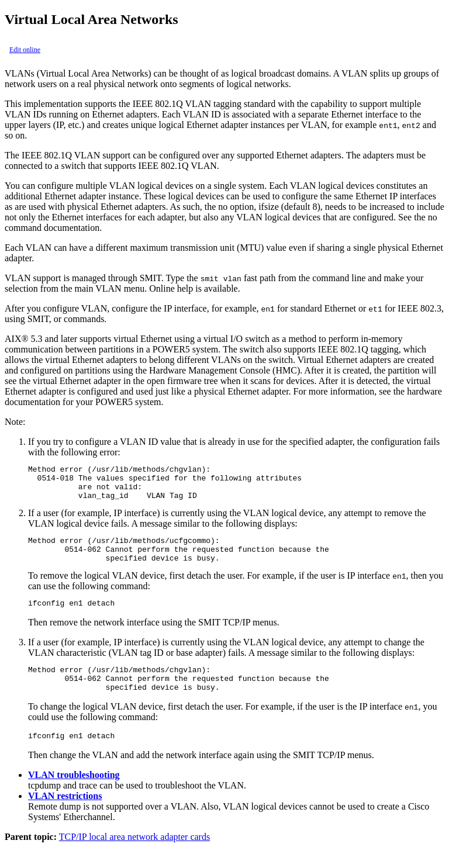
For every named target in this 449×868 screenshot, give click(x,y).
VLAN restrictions (65, 817)
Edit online (25, 50)
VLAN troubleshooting (74, 796)
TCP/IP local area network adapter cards (134, 858)
